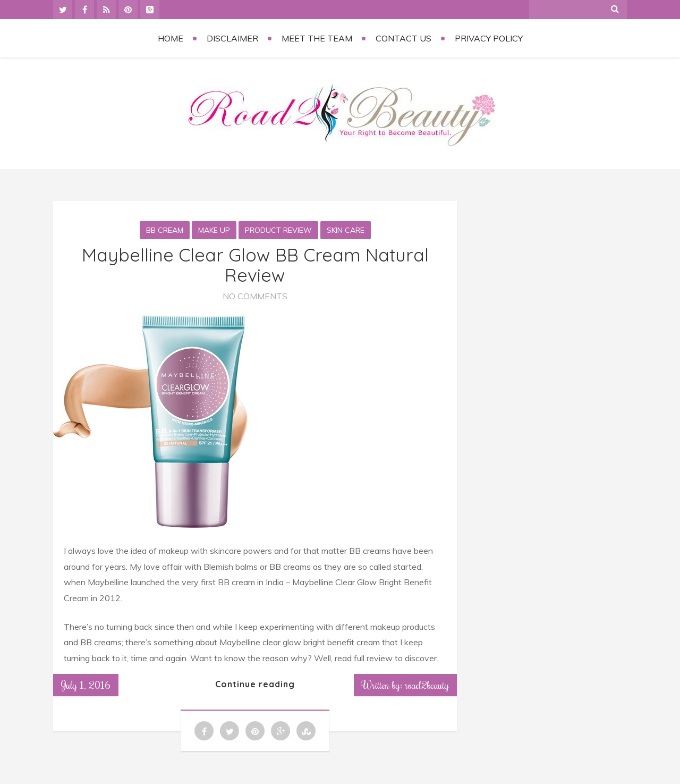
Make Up (214, 230)
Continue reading (255, 684)
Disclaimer (232, 38)
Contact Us (403, 38)
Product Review (278, 230)
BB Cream (165, 230)
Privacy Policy (489, 38)
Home (171, 38)
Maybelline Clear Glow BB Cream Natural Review (255, 265)
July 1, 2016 (86, 685)
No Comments (255, 296)
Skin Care (346, 230)
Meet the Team (317, 38)
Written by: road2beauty (405, 685)
